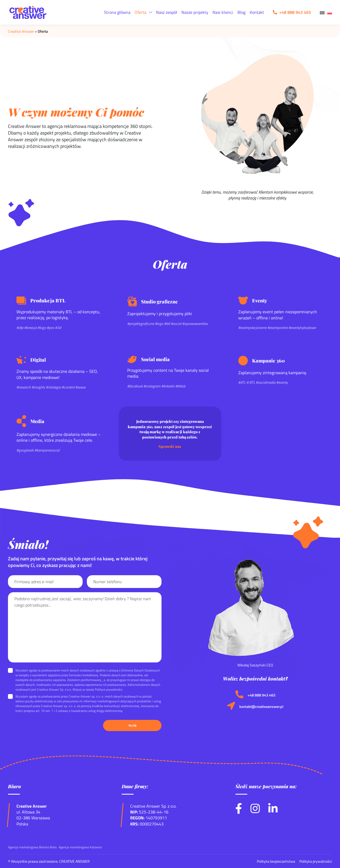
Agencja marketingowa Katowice (80, 847)
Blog (241, 12)
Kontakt (257, 12)
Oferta (141, 12)
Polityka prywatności (316, 861)
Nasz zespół (167, 12)
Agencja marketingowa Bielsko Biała (32, 847)
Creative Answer (21, 31)
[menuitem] (322, 12)
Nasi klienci (223, 12)
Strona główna (117, 12)
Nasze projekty (195, 12)
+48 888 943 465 (262, 695)
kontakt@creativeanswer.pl (261, 707)
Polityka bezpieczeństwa (276, 861)
